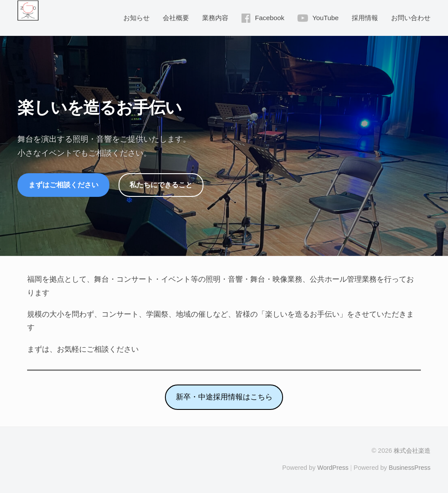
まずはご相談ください (63, 185)
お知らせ (136, 18)
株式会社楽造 (412, 451)
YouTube (325, 18)
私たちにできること (161, 185)
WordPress (333, 468)
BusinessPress (410, 468)
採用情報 (365, 18)
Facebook (270, 18)
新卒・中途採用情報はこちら (224, 397)
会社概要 (176, 18)
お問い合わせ (411, 18)
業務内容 (215, 18)
